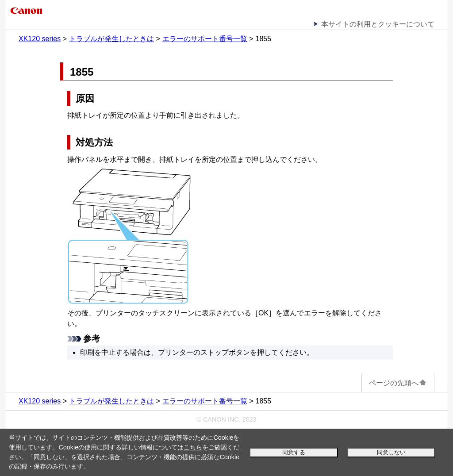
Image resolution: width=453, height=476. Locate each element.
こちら (193, 447)
